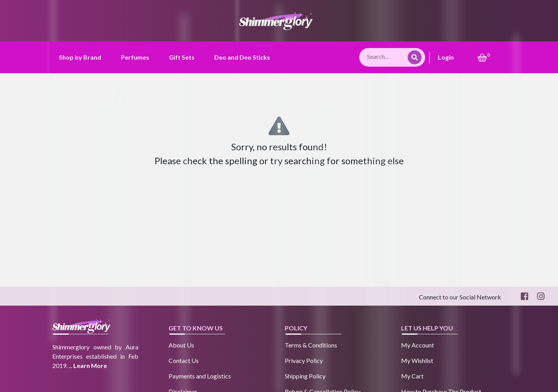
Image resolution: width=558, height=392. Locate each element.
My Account (418, 345)
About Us (181, 345)
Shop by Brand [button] (80, 57)
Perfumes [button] (135, 57)
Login (446, 57)
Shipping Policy (305, 376)
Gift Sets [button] (182, 57)
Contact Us (184, 360)
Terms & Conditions (311, 345)
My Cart (412, 376)
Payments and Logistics (200, 376)
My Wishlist (417, 360)
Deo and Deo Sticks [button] (242, 57)
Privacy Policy (304, 360)
